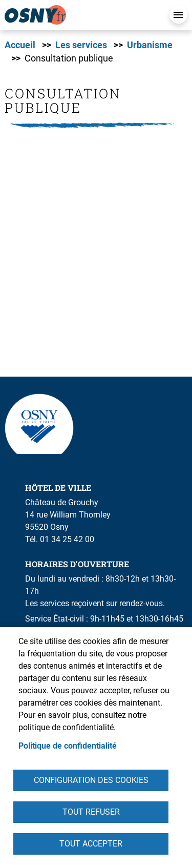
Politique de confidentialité (68, 746)
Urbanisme (150, 45)
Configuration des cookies (91, 780)
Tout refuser (91, 812)
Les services (81, 45)
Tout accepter (91, 844)
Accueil (20, 45)
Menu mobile (178, 15)
